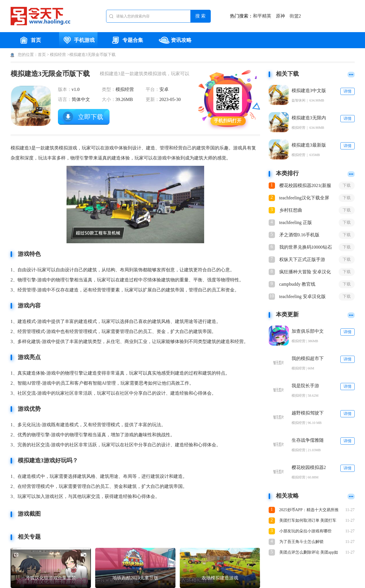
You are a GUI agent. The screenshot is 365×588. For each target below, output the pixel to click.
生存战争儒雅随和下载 (308, 440)
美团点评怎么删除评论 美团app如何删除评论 (309, 553)
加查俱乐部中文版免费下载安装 (308, 331)
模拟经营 (58, 55)
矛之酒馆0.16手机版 (299, 235)
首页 (30, 40)
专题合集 (127, 40)
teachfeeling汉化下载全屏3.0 (304, 198)
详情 (348, 91)
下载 (347, 185)
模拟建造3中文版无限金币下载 (309, 91)
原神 (280, 16)
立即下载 (91, 117)
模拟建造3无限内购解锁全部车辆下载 (309, 118)
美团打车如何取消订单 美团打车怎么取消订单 (308, 521)
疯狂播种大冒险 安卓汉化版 (305, 272)
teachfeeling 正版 (296, 222)
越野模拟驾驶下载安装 (308, 413)
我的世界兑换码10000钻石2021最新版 (306, 248)
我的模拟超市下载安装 (308, 359)
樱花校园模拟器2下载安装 (309, 468)
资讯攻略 (175, 40)
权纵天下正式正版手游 (302, 259)
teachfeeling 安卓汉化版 (302, 296)
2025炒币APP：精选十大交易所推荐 (309, 510)
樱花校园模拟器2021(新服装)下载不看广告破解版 (305, 186)
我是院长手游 (305, 386)
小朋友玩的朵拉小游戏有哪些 (305, 531)
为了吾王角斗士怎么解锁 (301, 542)
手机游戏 (78, 40)
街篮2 (295, 16)
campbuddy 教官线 (297, 284)
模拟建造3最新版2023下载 (309, 145)
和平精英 (262, 16)
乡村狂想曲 (291, 210)
